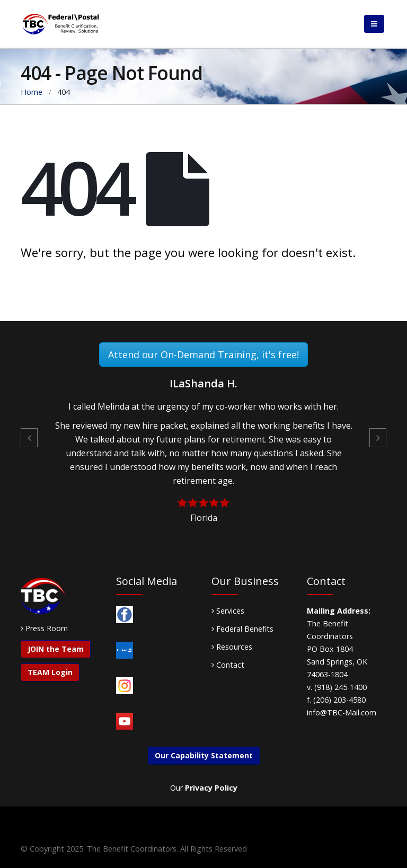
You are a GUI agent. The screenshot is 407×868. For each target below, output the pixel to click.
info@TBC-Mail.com (342, 712)
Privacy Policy (211, 788)
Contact (228, 665)
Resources (232, 647)
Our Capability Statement (204, 755)
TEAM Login (50, 672)
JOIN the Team (56, 649)
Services (228, 611)
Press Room (47, 628)
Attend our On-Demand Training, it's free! (203, 355)
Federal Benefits (242, 629)
